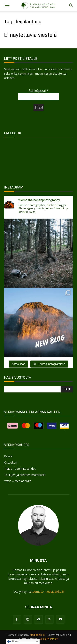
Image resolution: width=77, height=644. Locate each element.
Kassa (8, 456)
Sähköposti (39, 91)
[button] (7, 6)
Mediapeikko (37, 635)
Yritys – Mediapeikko (18, 481)
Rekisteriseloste (49, 639)
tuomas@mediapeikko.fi (48, 592)
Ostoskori (11, 462)
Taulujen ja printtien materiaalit (25, 475)
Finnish (14, 642)
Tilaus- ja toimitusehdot (20, 469)
